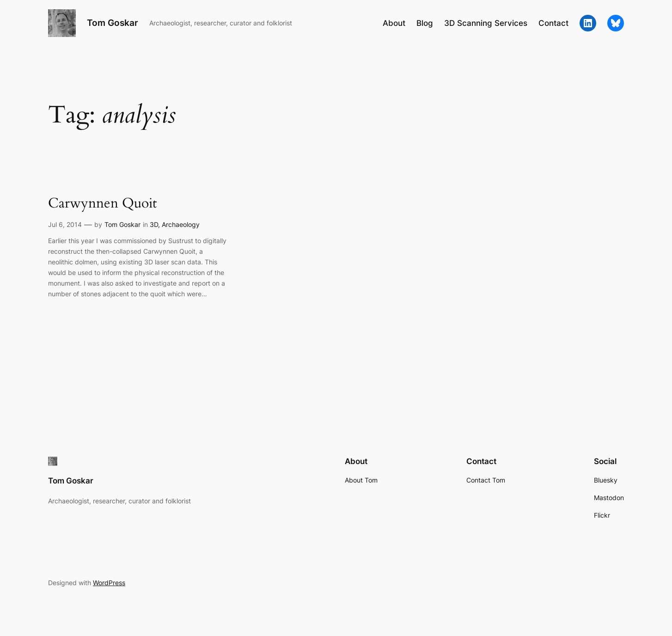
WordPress (109, 583)
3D (154, 224)
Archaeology (181, 224)
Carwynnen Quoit (102, 204)
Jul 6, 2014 (65, 224)
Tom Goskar (113, 23)
